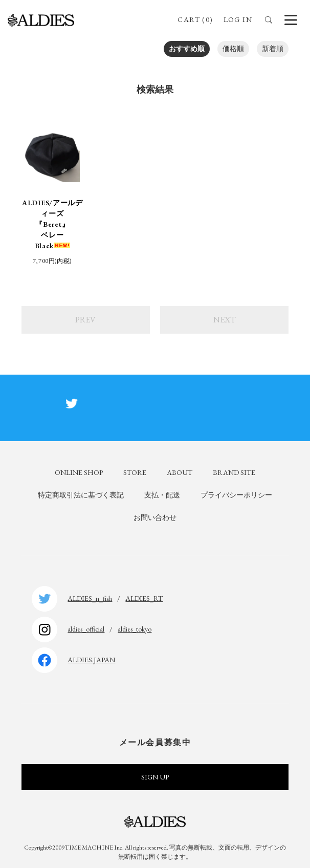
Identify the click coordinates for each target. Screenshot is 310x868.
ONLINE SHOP (79, 472)
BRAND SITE (234, 472)
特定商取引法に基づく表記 (81, 495)
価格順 (233, 49)
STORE (135, 472)
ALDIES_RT (144, 598)
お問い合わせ (155, 517)
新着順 (273, 49)
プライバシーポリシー (236, 495)
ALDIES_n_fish (90, 598)
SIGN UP (155, 777)
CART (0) (195, 19)
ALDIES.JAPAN (91, 660)
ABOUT (180, 472)
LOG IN (238, 19)
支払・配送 (162, 495)
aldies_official (86, 629)
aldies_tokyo (135, 629)
